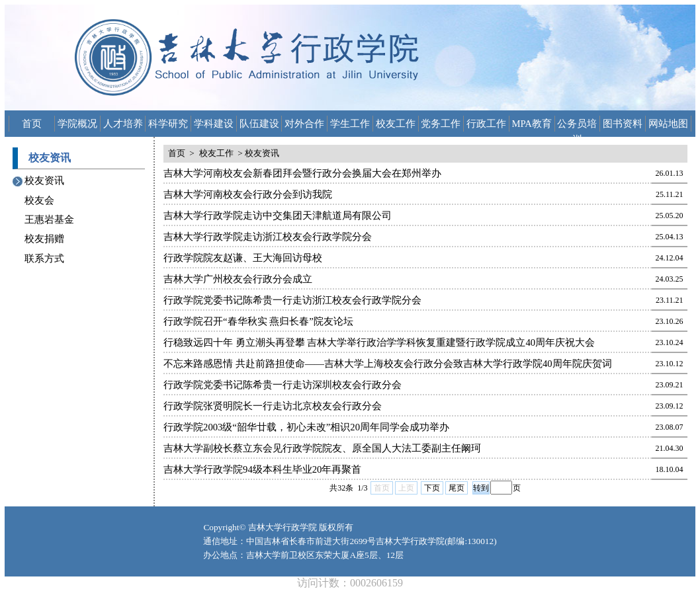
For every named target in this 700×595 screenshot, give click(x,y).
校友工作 (396, 124)
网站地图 (668, 124)
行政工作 (486, 124)
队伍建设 (259, 124)
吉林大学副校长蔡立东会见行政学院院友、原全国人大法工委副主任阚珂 (322, 448)
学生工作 (350, 124)
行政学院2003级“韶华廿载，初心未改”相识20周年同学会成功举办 (306, 427)
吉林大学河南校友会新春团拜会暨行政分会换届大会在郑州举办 (302, 173)
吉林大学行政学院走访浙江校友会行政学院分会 (268, 237)
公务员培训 (577, 125)
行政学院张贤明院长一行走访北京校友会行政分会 (273, 406)
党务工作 (441, 124)
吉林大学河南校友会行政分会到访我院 (248, 194)
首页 (32, 124)
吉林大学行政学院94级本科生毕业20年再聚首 (262, 469)
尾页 (457, 488)
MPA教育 (532, 124)
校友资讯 (44, 180)
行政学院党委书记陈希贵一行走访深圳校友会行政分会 (283, 385)
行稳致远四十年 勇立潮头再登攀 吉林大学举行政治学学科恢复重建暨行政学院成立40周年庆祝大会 (379, 342)
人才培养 (123, 124)
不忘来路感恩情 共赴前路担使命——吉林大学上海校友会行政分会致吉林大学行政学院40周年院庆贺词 (388, 364)
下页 (432, 488)
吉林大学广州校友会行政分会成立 (238, 279)
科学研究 (168, 124)
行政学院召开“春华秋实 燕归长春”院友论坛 (258, 321)
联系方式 (44, 258)
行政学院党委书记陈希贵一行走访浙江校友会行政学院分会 (292, 300)
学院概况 (77, 124)
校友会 (39, 200)
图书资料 (623, 124)
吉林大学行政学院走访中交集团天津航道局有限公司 (278, 216)
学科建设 (214, 124)
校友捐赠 (44, 239)
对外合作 (304, 124)
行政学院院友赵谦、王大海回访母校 (243, 258)
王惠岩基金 (49, 219)
